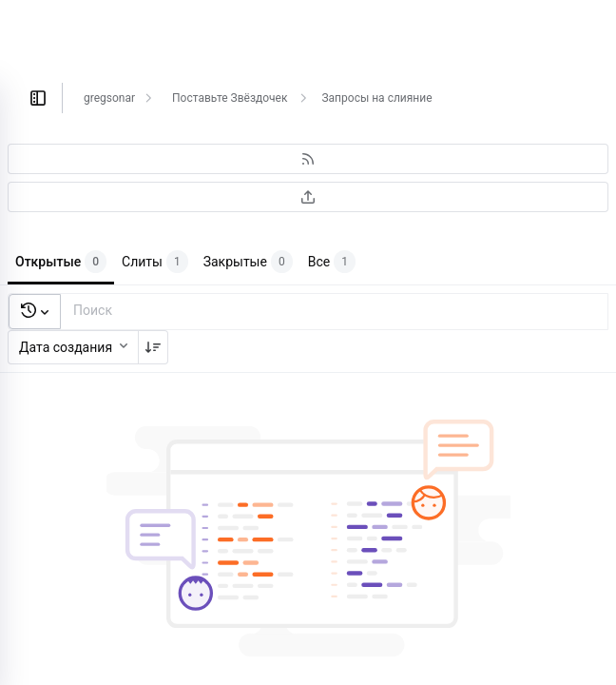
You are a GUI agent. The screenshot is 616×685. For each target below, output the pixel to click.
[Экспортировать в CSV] (308, 197)
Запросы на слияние (376, 98)
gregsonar (109, 98)
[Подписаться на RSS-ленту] (308, 159)
